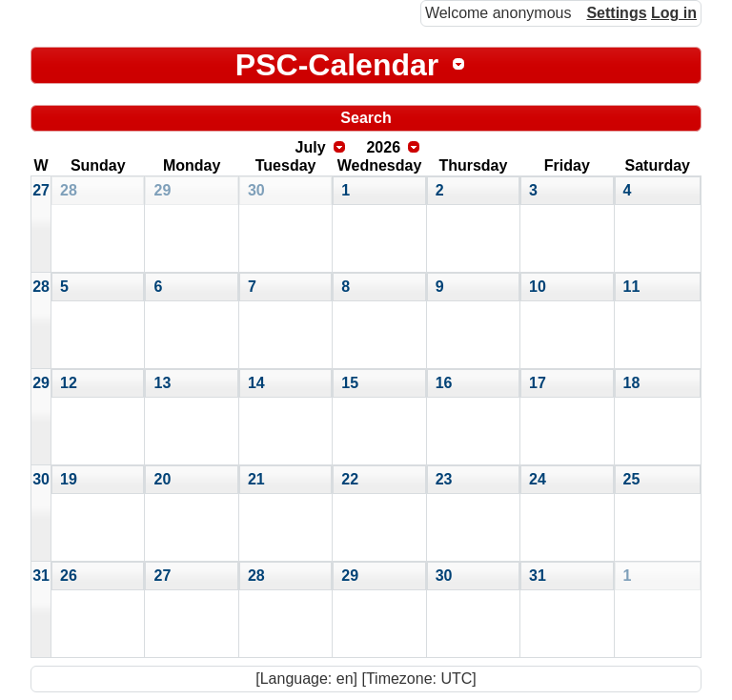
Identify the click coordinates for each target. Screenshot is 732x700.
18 (632, 383)
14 (256, 383)
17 (538, 383)
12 (69, 383)
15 (350, 383)
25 (632, 479)
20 (162, 479)
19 (69, 479)
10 (538, 287)
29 (162, 190)
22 (350, 479)
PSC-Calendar (337, 65)
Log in (674, 13)
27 (41, 190)
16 (444, 383)
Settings (616, 13)
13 (162, 383)
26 (69, 576)
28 (69, 190)
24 (538, 479)
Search (366, 118)
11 (632, 287)
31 (41, 576)
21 (256, 479)
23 (444, 479)
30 (256, 190)
